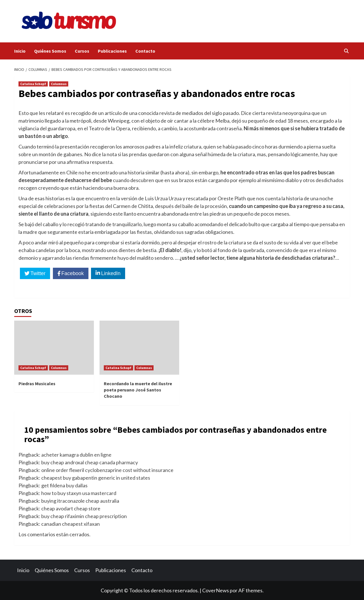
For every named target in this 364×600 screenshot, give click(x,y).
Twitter (38, 273)
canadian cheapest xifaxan (71, 524)
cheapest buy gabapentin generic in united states (96, 478)
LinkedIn (111, 273)
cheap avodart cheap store (71, 508)
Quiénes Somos (50, 51)
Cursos (82, 51)
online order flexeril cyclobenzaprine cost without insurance (107, 470)
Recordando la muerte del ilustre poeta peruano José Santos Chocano (138, 390)
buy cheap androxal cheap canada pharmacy (90, 462)
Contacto (145, 51)
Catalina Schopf (33, 84)
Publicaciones (112, 51)
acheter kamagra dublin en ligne (76, 455)
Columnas (59, 84)
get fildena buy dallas (64, 485)
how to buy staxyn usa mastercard (79, 493)
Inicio (20, 51)
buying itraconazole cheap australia (80, 501)
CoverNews (216, 590)
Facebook (73, 273)
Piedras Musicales (37, 383)
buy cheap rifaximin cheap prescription (84, 516)
